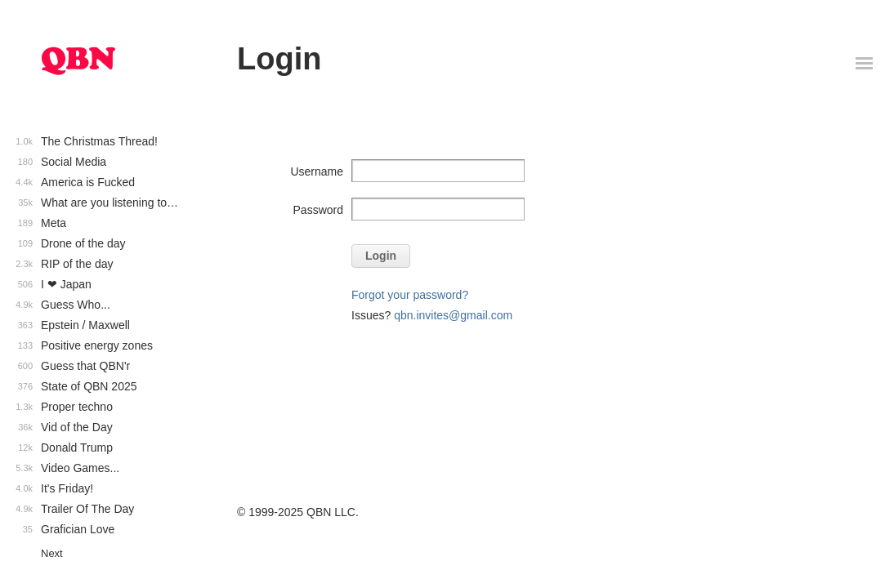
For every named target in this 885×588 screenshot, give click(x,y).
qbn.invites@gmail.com (453, 315)
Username (317, 171)
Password (318, 210)
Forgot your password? (410, 295)
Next (52, 553)
